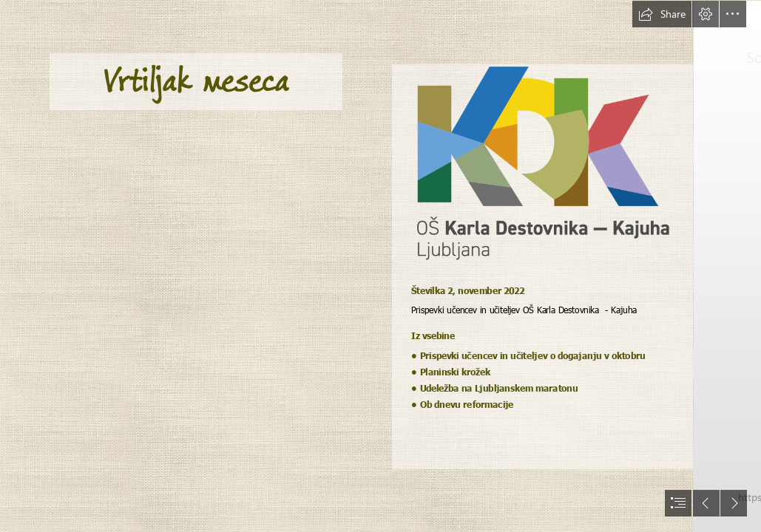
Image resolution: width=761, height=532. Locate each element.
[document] (380, 266)
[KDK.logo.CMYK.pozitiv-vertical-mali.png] (542, 164)
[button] (662, 14)
